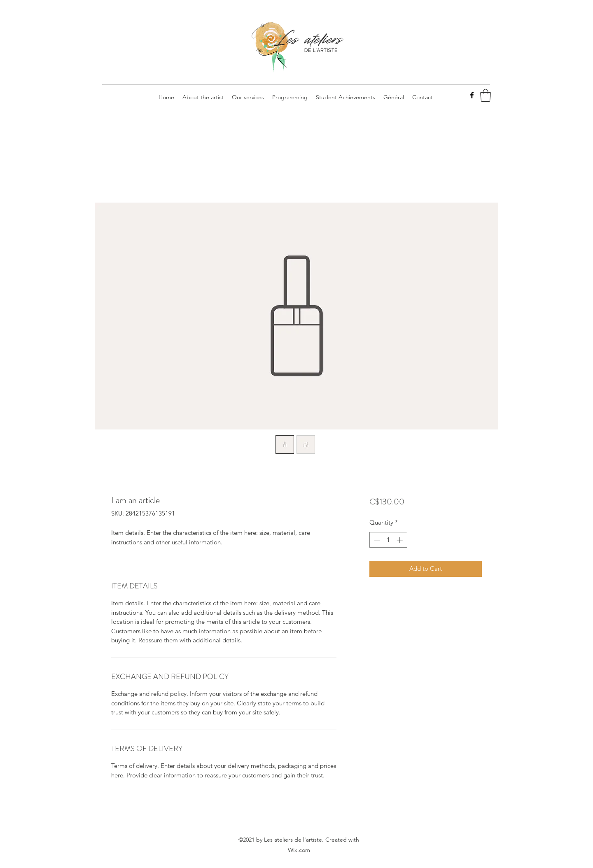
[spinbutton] (388, 540)
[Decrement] (376, 540)
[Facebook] (472, 95)
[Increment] (400, 540)
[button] (486, 95)
